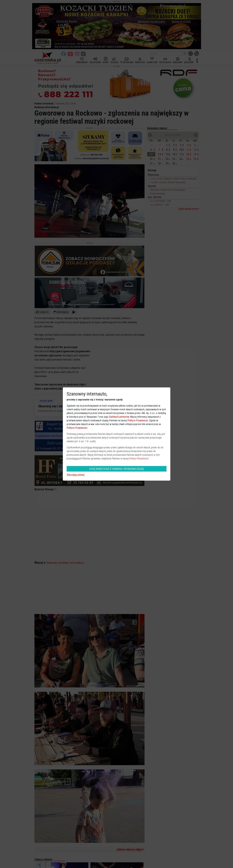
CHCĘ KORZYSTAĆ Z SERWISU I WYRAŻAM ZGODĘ (117, 469)
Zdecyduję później (76, 475)
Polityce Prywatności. (139, 459)
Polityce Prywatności (138, 420)
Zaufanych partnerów (119, 417)
